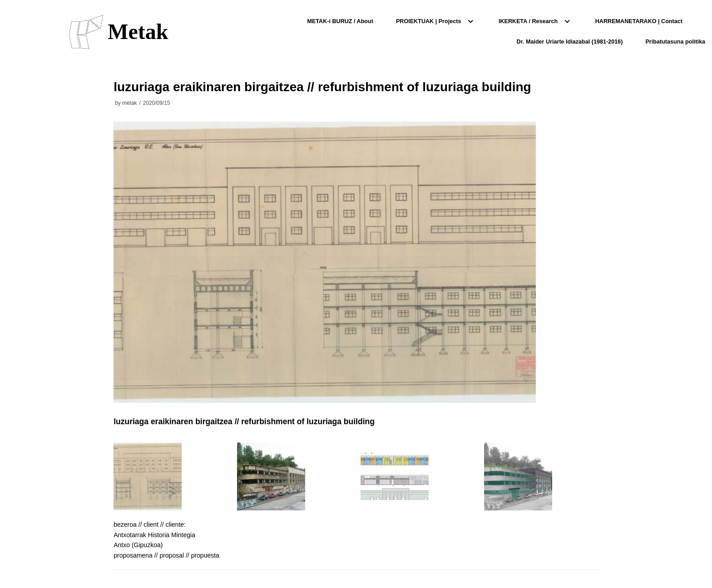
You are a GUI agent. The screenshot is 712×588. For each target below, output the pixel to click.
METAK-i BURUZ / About (340, 21)
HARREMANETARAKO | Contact (639, 21)
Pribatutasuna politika (675, 42)
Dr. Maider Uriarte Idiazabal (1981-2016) (570, 42)
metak (129, 103)
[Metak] (119, 32)
